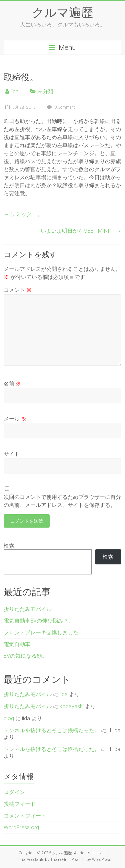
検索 (9, 546)
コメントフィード (25, 816)
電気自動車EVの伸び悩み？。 (39, 621)
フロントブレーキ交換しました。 (44, 632)
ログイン (14, 792)
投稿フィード (20, 804)
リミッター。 (23, 214)
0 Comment (60, 107)
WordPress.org (21, 827)
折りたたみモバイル (28, 609)
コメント (18, 290)
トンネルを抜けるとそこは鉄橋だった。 (52, 730)
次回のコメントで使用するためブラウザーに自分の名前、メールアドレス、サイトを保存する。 (62, 501)
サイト (12, 454)
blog (9, 718)
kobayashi (72, 706)
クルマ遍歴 (62, 12)
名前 (12, 384)
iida (15, 91)
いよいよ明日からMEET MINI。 (81, 231)
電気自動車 (17, 644)
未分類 (45, 91)
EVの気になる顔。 (25, 656)
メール (15, 419)
